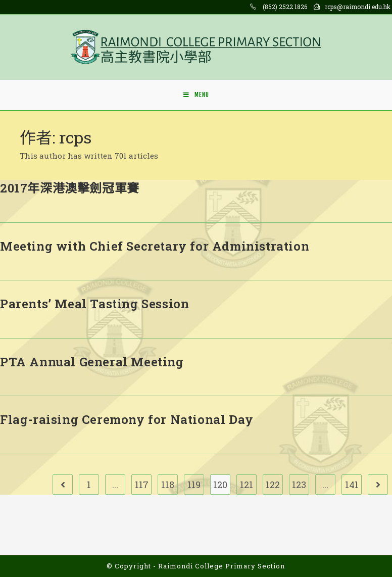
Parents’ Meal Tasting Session (94, 304)
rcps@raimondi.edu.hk (358, 7)
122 (273, 485)
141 (352, 485)
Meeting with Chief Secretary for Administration (155, 246)
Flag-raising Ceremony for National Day (127, 419)
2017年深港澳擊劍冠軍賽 (70, 188)
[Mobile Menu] (196, 95)
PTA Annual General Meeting (92, 362)
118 (168, 485)
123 (299, 485)
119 (194, 485)
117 (142, 485)
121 (247, 485)
